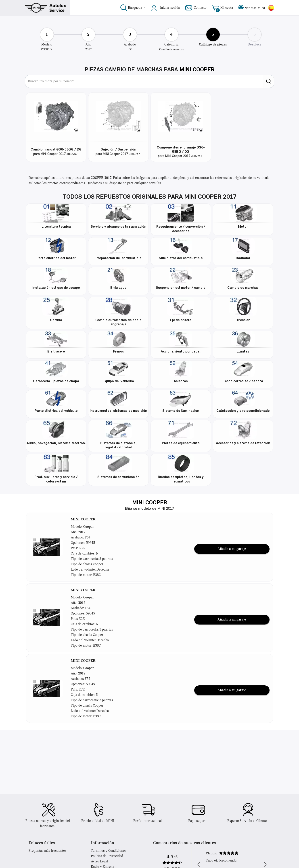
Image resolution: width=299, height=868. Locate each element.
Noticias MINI (252, 8)
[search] (269, 81)
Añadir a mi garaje (232, 549)
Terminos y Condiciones (109, 851)
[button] (47, 547)
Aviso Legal (99, 862)
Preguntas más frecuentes (48, 851)
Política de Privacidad (107, 856)
